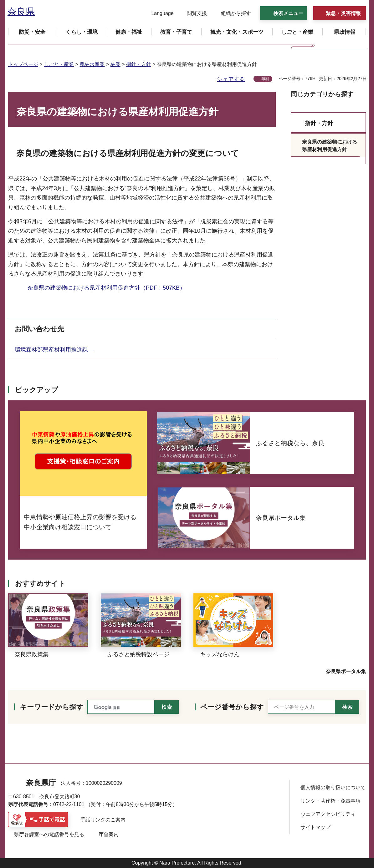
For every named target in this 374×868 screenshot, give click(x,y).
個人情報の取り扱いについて (333, 787)
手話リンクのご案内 (103, 820)
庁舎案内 (109, 834)
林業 (115, 64)
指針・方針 (139, 64)
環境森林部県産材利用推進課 (54, 350)
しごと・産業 (59, 64)
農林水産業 (92, 64)
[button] (159, 13)
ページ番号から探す (232, 707)
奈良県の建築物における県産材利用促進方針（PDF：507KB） (106, 288)
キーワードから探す (52, 707)
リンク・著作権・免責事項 (330, 801)
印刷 (265, 79)
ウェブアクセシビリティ (328, 814)
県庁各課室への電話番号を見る (49, 834)
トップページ (23, 64)
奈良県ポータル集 (346, 671)
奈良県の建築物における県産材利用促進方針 (330, 146)
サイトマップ (315, 827)
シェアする (231, 79)
